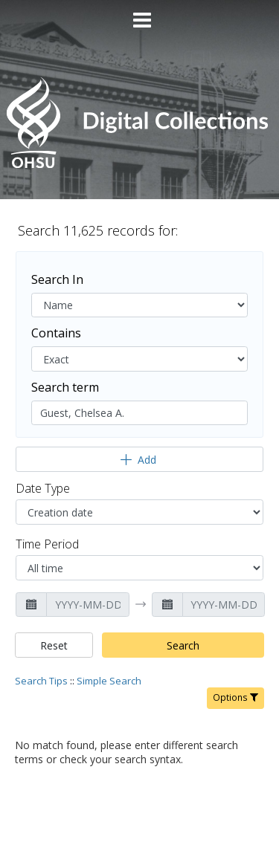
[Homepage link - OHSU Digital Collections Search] (139, 165)
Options (235, 697)
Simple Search (109, 681)
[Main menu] (140, 14)
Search (183, 645)
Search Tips (41, 681)
